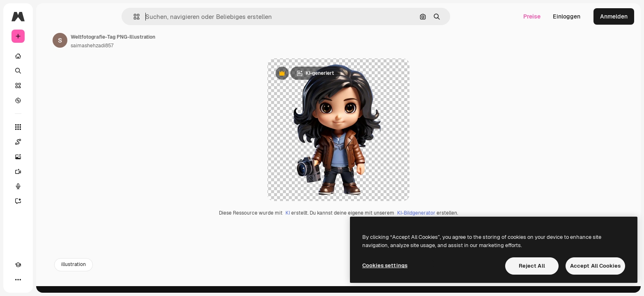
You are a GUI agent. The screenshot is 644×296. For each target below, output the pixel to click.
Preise (532, 16)
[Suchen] (49, 71)
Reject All (532, 266)
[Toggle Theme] (33, 280)
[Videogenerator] (49, 171)
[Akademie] (18, 280)
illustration (136, 287)
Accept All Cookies (595, 266)
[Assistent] (49, 201)
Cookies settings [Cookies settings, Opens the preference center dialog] (385, 265)
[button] (164, 17)
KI (319, 235)
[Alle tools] (49, 127)
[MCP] (48, 280)
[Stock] (49, 86)
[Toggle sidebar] (80, 16)
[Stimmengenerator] (49, 186)
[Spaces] (49, 142)
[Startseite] (49, 56)
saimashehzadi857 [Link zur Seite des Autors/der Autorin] (154, 46)
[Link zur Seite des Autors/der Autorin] (122, 40)
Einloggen (567, 16)
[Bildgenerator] (49, 157)
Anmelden (614, 16)
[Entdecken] (49, 100)
